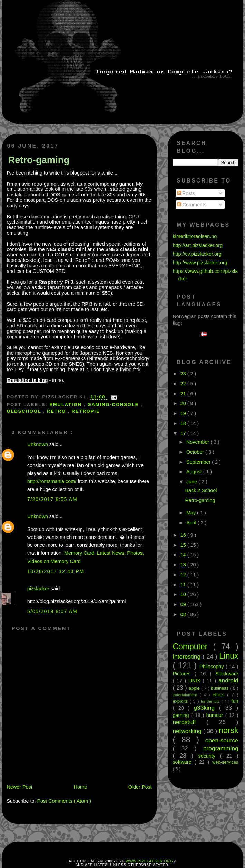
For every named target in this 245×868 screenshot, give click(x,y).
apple (195, 688)
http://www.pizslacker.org (200, 263)
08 (184, 614)
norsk (228, 730)
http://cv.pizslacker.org (197, 254)
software (183, 762)
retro (57, 411)
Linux (229, 656)
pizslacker (39, 589)
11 (184, 585)
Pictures (184, 674)
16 (184, 535)
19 (184, 413)
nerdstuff (189, 722)
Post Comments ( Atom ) (64, 801)
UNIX (195, 681)
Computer (193, 647)
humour (216, 715)
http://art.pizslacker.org (198, 245)
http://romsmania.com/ (52, 481)
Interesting (188, 657)
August (195, 472)
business (220, 688)
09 (184, 604)
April (192, 523)
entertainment (186, 695)
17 (184, 433)
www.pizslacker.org (149, 861)
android (228, 680)
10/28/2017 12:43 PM (56, 571)
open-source (222, 740)
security (209, 756)
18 (184, 423)
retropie (86, 411)
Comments (192, 205)
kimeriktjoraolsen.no (195, 236)
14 (184, 555)
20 (184, 403)
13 (184, 565)
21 (184, 394)
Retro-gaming (39, 160)
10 (184, 594)
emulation (66, 405)
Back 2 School (201, 490)
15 (184, 545)
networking (188, 731)
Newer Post (19, 787)
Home (80, 787)
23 (184, 374)
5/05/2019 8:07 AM (52, 611)
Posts (186, 193)
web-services (225, 762)
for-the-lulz (211, 701)
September (199, 462)
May (192, 513)
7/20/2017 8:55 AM (52, 499)
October (196, 452)
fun (235, 701)
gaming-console (114, 405)
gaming (182, 715)
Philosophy (213, 667)
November (198, 442)
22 (184, 384)
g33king (207, 708)
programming (221, 748)
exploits (181, 701)
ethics (220, 695)
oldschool (25, 411)
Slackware (227, 674)
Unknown (38, 444)
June (192, 482)
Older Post (140, 787)
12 (184, 575)
